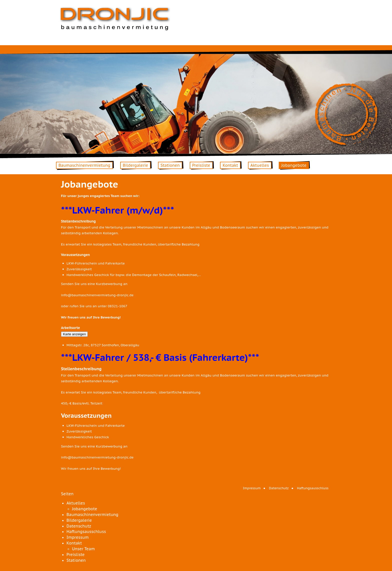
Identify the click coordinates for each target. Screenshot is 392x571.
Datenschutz (279, 488)
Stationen (170, 165)
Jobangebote (294, 165)
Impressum (252, 488)
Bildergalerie (135, 165)
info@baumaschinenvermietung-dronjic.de (97, 295)
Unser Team (83, 549)
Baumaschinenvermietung (84, 165)
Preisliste (201, 165)
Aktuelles (260, 165)
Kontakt (230, 165)
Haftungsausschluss (313, 488)
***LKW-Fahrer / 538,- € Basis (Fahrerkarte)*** (160, 357)
